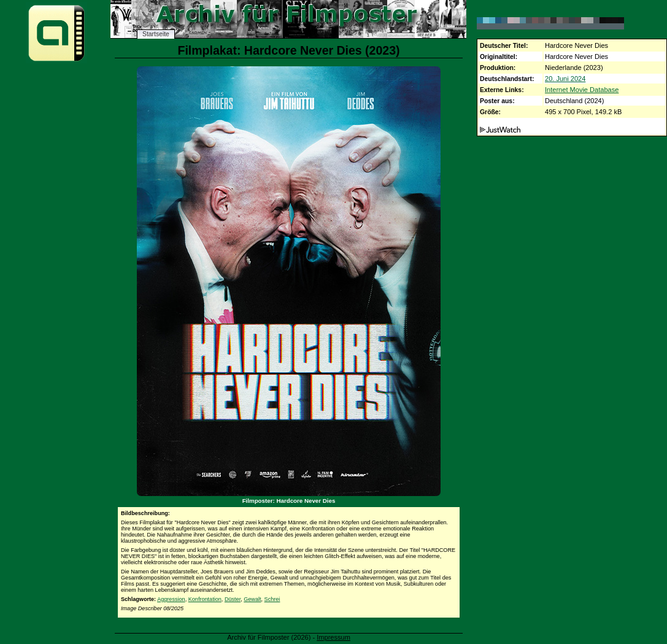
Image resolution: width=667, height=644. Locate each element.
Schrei (272, 599)
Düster (233, 599)
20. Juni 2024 (565, 79)
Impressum (333, 637)
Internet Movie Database (582, 90)
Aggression (171, 599)
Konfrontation (205, 599)
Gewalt (252, 599)
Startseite (156, 34)
